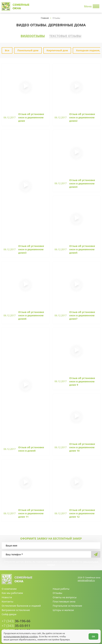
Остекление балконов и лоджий (21, 606)
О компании (9, 589)
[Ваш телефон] (46, 555)
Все (7, 50)
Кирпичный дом (57, 50)
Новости (7, 598)
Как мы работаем (12, 594)
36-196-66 (15, 622)
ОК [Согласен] (93, 636)
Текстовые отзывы (66, 36)
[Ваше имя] (51, 546)
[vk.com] (93, 628)
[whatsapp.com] (82, 628)
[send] (96, 555)
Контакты (7, 602)
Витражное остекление (16, 611)
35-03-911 (15, 626)
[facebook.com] (98, 628)
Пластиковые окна (64, 602)
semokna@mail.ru (86, 581)
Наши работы (61, 589)
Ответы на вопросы (65, 598)
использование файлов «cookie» (21, 636)
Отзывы (58, 594)
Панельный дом (28, 50)
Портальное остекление (67, 606)
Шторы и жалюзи (63, 611)
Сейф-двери (9, 615)
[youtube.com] (87, 628)
